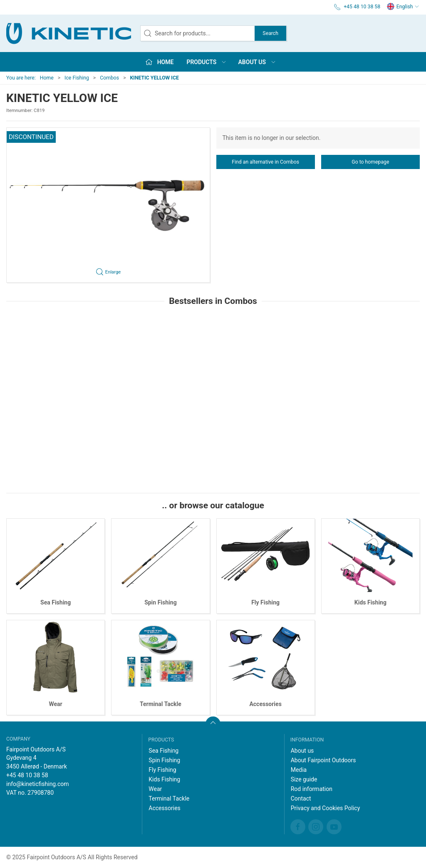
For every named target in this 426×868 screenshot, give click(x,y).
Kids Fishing (370, 602)
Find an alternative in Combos (265, 162)
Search (270, 33)
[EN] (69, 33)
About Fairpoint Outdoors (323, 760)
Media (299, 770)
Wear (56, 704)
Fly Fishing (265, 602)
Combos (109, 78)
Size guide (304, 779)
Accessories (265, 704)
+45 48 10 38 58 (27, 775)
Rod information (312, 789)
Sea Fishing (56, 602)
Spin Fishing (161, 602)
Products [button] (207, 62)
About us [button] (258, 62)
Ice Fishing (77, 78)
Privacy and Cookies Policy (326, 808)
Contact (301, 798)
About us (302, 751)
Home (47, 78)
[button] (108, 205)
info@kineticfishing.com (38, 784)
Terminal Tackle (161, 704)
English (403, 7)
